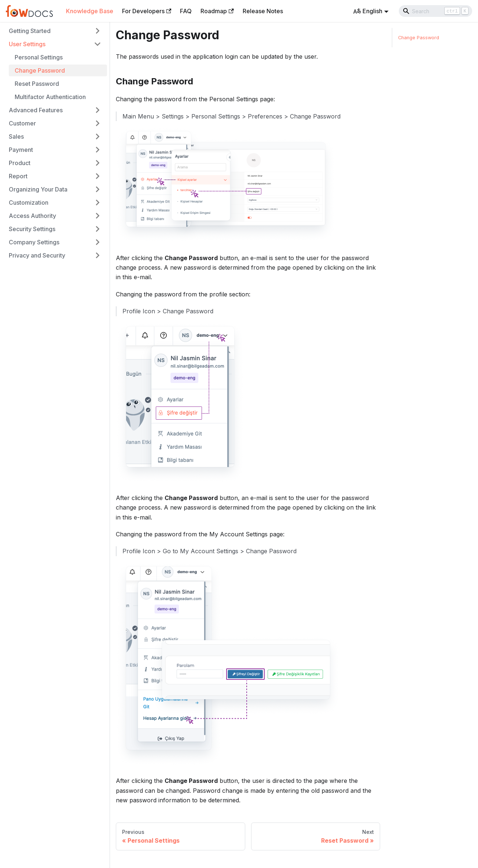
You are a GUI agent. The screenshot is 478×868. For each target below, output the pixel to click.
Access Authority (32, 216)
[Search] (435, 11)
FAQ (186, 11)
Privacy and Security (37, 255)
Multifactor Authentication (50, 97)
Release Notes (263, 11)
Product (20, 163)
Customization (29, 203)
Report (18, 176)
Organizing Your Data (38, 189)
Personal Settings (39, 57)
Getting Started (30, 31)
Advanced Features (36, 110)
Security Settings (32, 229)
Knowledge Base (90, 11)
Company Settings (34, 242)
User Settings (27, 44)
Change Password (40, 70)
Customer (22, 123)
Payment (21, 150)
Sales (16, 136)
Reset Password (37, 84)
